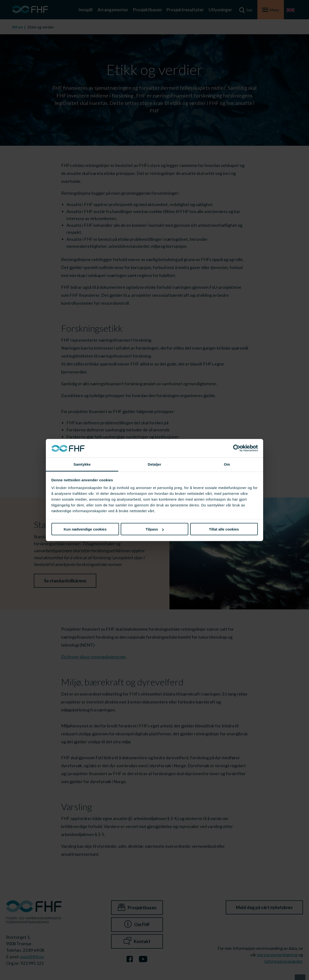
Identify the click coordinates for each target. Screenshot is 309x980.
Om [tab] (227, 464)
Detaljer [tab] (154, 464)
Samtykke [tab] (82, 464)
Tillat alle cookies (224, 529)
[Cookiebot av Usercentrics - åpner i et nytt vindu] (237, 448)
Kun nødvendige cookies (85, 529)
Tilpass (155, 529)
